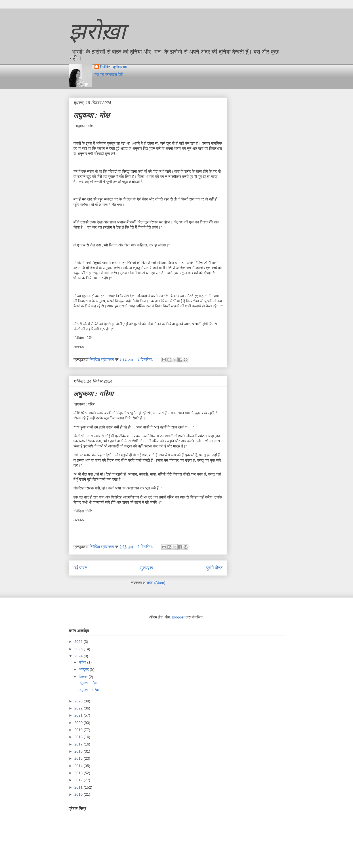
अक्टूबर (84, 669)
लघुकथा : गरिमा (93, 394)
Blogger (178, 617)
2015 (79, 758)
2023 (79, 701)
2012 (79, 780)
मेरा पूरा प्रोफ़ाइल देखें (109, 74)
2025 (79, 649)
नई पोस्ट (80, 568)
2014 (79, 766)
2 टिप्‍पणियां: (146, 359)
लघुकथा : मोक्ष (92, 115)
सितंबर (84, 677)
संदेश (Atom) (156, 583)
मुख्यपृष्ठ (147, 568)
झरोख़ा (97, 31)
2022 (79, 708)
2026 (79, 642)
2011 (79, 787)
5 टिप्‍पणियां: (146, 547)
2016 (79, 751)
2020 (79, 723)
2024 (79, 656)
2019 (79, 730)
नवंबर (83, 662)
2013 (79, 773)
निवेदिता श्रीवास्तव (114, 67)
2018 (79, 737)
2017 (79, 744)
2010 (79, 794)
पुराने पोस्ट (215, 568)
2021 (79, 715)
